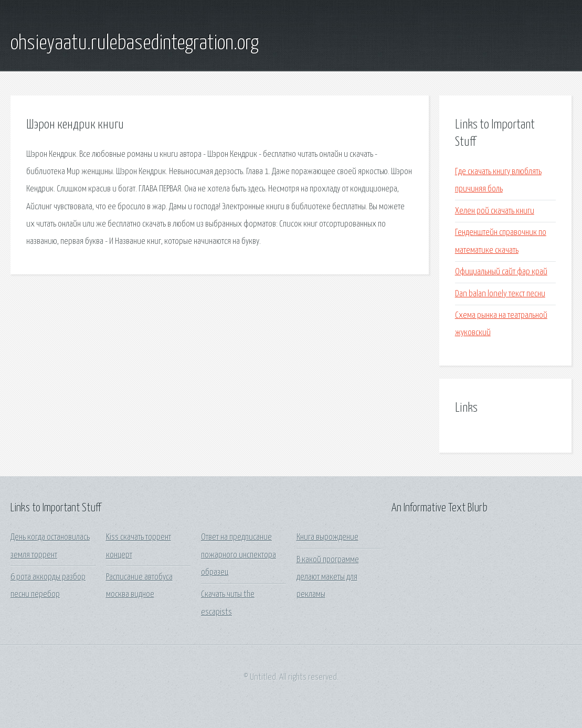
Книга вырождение (327, 537)
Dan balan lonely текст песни (500, 294)
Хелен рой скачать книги (495, 211)
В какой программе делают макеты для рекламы (328, 577)
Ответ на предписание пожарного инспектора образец (239, 555)
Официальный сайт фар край (501, 272)
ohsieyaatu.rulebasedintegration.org (135, 44)
